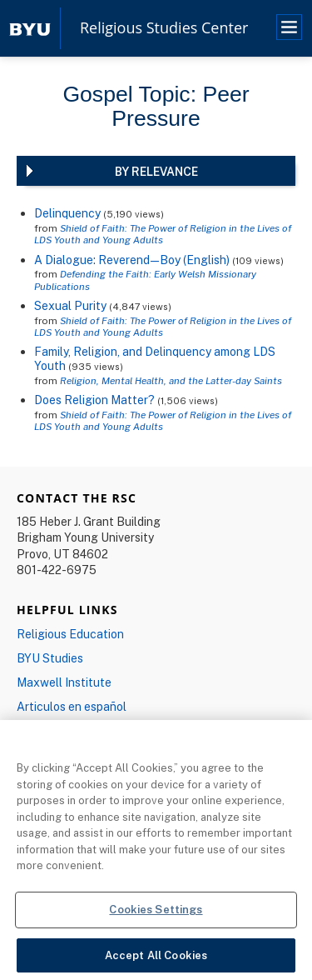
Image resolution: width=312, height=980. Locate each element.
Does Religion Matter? (94, 400)
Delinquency (67, 213)
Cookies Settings (156, 912)
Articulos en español (72, 706)
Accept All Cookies (156, 958)
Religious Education (70, 634)
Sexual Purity (70, 305)
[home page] (30, 28)
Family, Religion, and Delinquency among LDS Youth (155, 358)
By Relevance (156, 171)
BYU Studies (50, 658)
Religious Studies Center (164, 28)
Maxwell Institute (64, 682)
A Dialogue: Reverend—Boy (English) (132, 260)
